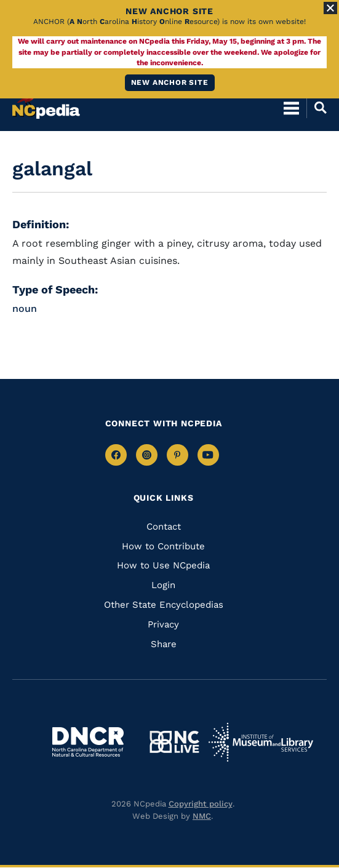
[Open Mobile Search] (317, 108)
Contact (164, 527)
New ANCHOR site (170, 82)
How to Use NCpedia (163, 565)
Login (163, 585)
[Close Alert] (330, 8)
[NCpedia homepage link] (46, 102)
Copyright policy (201, 804)
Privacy (163, 624)
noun (25, 309)
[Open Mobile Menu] (291, 108)
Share (164, 644)
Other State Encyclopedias (164, 605)
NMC (202, 816)
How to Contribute (163, 546)
